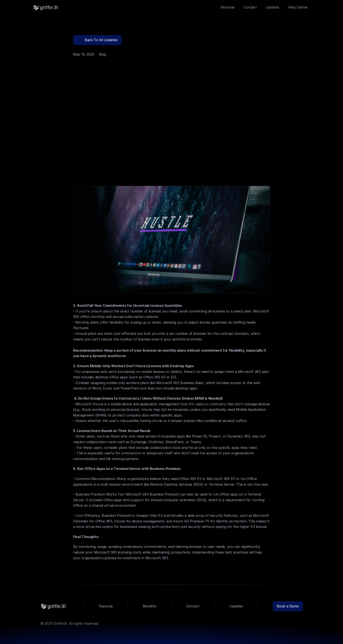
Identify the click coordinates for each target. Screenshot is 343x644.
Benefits (150, 606)
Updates (272, 7)
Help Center (298, 7)
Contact (250, 7)
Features (228, 7)
